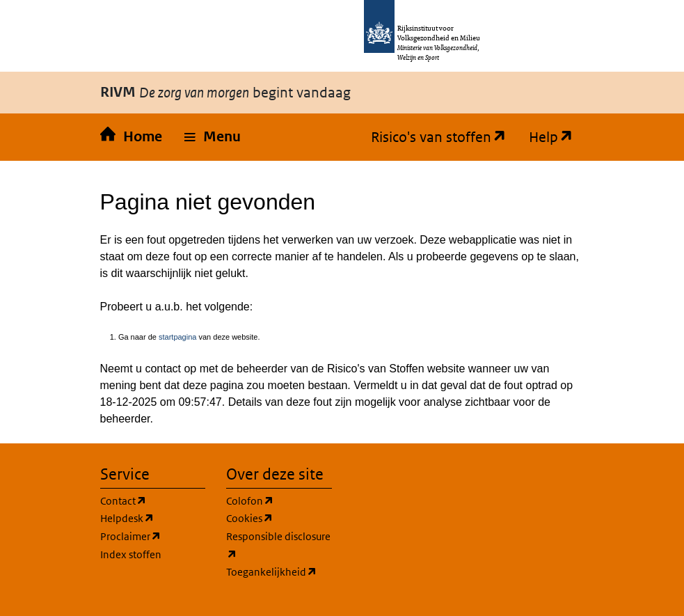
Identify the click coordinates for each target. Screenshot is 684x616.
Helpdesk (127, 519)
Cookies (250, 519)
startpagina (177, 337)
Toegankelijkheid (272, 572)
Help (546, 137)
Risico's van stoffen (433, 137)
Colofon (250, 501)
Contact (124, 501)
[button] (213, 137)
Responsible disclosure (278, 546)
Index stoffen (131, 554)
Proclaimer (131, 537)
